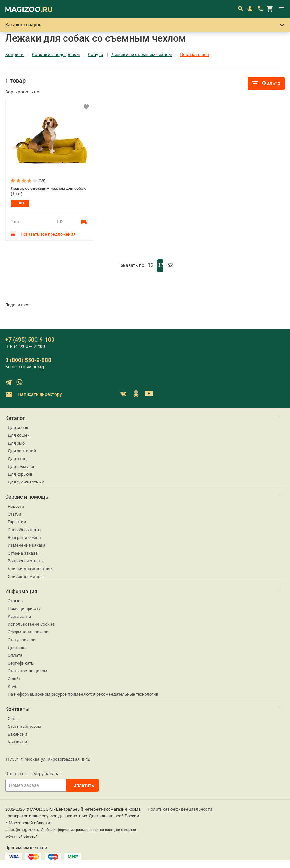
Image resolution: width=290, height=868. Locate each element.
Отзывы (16, 601)
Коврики (14, 55)
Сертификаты (21, 663)
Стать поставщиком (28, 671)
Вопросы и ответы (26, 561)
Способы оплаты (24, 530)
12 (151, 265)
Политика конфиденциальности (180, 809)
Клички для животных (30, 569)
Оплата (15, 655)
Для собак (18, 428)
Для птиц (17, 459)
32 (160, 265)
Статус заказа (22, 640)
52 (170, 265)
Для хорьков (20, 474)
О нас (13, 719)
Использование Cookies (31, 624)
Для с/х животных (26, 482)
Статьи (15, 514)
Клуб (12, 686)
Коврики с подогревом (56, 55)
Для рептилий (22, 451)
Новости (16, 506)
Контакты (17, 742)
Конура (96, 55)
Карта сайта (19, 616)
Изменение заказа (27, 545)
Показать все (194, 55)
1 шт (20, 203)
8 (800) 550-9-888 (28, 360)
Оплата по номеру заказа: (33, 774)
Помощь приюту (24, 609)
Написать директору (34, 394)
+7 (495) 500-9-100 (30, 340)
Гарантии (17, 522)
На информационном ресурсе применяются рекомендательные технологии (83, 694)
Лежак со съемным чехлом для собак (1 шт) (48, 191)
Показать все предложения (43, 234)
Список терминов (25, 576)
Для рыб (16, 443)
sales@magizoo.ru (22, 830)
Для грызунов (22, 466)
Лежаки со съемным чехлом (142, 55)
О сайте (15, 679)
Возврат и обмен (24, 538)
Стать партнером (24, 726)
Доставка (17, 648)
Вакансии (17, 734)
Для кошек (19, 435)
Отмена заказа (23, 553)
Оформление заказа (28, 632)
